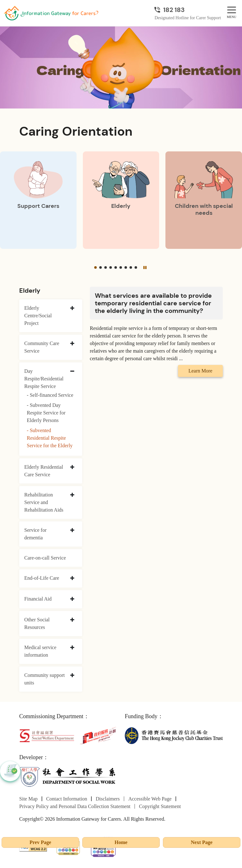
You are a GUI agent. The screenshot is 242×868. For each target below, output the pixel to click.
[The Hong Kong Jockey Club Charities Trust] (174, 735)
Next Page (202, 842)
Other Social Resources (37, 623)
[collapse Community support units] (72, 676)
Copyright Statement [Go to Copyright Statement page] (160, 806)
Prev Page (40, 842)
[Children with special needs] (204, 200)
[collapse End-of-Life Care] (72, 578)
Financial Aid (38, 599)
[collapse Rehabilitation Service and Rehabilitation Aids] (72, 495)
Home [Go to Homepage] (121, 842)
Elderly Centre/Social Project (38, 316)
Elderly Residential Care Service (44, 471)
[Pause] (145, 267)
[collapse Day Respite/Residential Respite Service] (72, 372)
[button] (95, 267)
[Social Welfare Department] (47, 735)
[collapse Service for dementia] (72, 531)
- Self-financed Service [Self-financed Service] (50, 395)
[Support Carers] (38, 200)
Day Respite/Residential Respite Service (44, 379)
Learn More (200, 371)
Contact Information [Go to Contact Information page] (66, 799)
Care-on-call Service (45, 558)
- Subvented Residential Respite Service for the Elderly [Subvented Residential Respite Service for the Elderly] (50, 438)
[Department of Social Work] (68, 777)
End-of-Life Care (42, 578)
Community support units (44, 679)
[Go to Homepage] (51, 13)
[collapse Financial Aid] (72, 599)
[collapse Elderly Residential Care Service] (72, 467)
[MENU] (232, 10)
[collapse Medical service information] (72, 648)
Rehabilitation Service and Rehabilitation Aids (44, 502)
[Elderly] (121, 200)
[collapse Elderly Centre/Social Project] (72, 308)
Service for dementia (35, 534)
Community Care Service (42, 347)
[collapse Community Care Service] (72, 344)
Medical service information (40, 651)
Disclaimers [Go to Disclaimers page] (108, 799)
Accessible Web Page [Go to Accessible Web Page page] (150, 799)
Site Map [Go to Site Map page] (28, 799)
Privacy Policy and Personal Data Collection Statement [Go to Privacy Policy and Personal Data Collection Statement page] (75, 806)
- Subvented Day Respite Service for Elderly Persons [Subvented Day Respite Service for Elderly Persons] (46, 413)
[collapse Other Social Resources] (72, 620)
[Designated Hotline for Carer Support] (188, 10)
